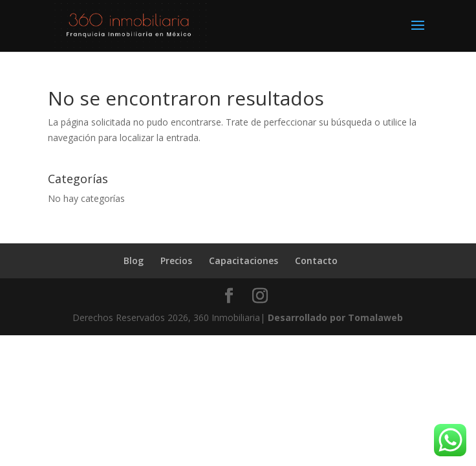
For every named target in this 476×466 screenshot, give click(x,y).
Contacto (316, 261)
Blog (134, 261)
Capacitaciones (243, 261)
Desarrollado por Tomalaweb (335, 317)
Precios (176, 261)
